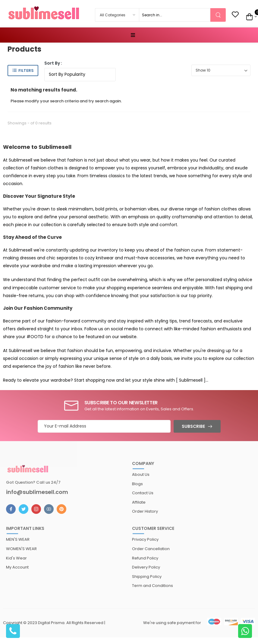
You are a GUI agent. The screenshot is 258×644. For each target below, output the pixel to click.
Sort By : (53, 63)
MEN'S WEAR (18, 539)
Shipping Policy (147, 577)
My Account (17, 567)
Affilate (139, 502)
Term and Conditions (153, 586)
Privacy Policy (145, 539)
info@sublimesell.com (37, 492)
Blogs (137, 484)
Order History (145, 511)
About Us (141, 474)
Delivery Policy (146, 567)
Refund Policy (145, 558)
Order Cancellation (151, 549)
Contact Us (143, 493)
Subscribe (193, 426)
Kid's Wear (16, 558)
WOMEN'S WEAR (21, 549)
